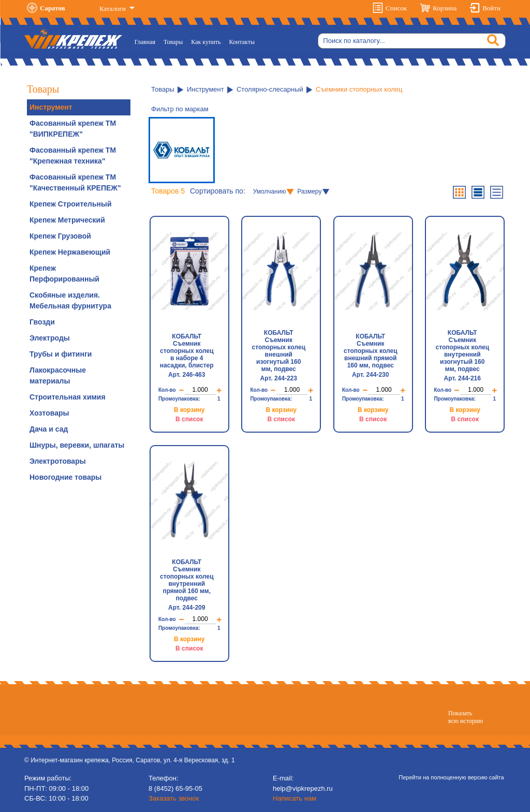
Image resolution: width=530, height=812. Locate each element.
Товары (173, 42)
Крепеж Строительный (71, 204)
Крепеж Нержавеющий (70, 252)
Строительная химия (68, 397)
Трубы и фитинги (61, 354)
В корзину (189, 410)
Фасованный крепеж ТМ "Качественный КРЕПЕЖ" (75, 182)
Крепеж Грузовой (60, 236)
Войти (491, 8)
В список (189, 419)
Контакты (242, 42)
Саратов (53, 8)
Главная (147, 41)
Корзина (445, 8)
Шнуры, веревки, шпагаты (77, 445)
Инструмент (51, 107)
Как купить (206, 42)
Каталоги (113, 9)
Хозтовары (49, 413)
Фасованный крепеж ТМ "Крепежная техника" (73, 156)
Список (396, 8)
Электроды (50, 338)
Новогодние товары (65, 477)
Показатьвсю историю (466, 717)
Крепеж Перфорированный (64, 274)
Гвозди (42, 322)
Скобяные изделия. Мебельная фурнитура (70, 300)
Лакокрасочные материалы (58, 375)
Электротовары (58, 461)
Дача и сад (49, 429)
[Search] (412, 41)
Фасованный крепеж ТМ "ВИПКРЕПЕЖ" (73, 129)
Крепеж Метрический (67, 220)
